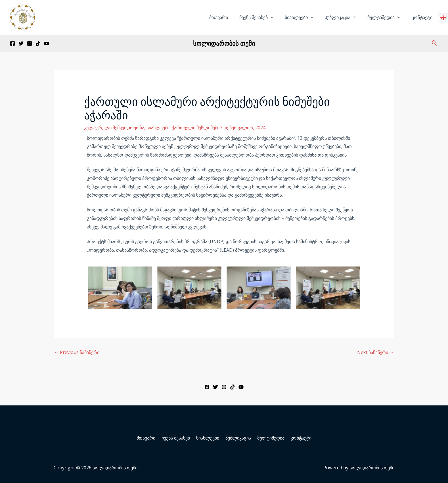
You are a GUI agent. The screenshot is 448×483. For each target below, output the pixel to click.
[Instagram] (30, 43)
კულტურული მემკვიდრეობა (114, 128)
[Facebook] (12, 43)
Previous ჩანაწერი (77, 352)
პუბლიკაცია (343, 17)
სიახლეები (304, 17)
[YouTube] (47, 43)
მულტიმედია (384, 17)
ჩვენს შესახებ (264, 17)
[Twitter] (21, 43)
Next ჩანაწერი (375, 352)
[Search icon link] (435, 43)
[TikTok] (38, 43)
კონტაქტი (423, 17)
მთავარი (231, 17)
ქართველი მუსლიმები (196, 128)
